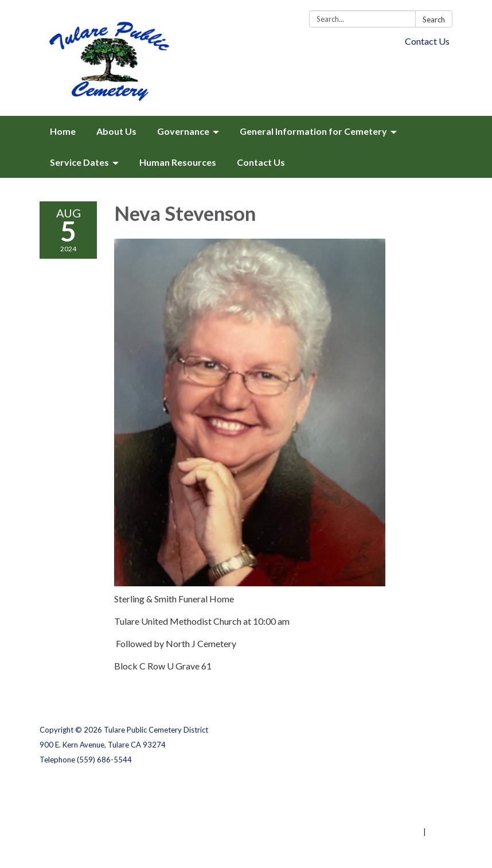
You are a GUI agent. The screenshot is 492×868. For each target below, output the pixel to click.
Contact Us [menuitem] (261, 162)
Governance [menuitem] (183, 131)
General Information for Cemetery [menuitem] (313, 131)
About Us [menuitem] (116, 131)
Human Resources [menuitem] (178, 162)
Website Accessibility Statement (392, 817)
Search (434, 20)
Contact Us (427, 41)
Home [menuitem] (63, 131)
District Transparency (412, 802)
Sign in (440, 832)
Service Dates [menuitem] (79, 162)
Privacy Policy (427, 787)
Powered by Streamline (379, 832)
